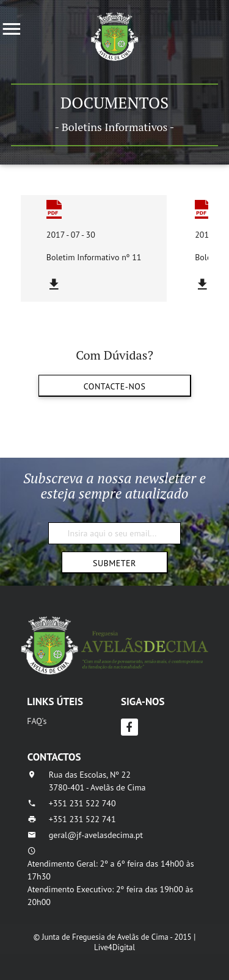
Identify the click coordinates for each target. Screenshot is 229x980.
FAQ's (37, 721)
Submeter (114, 563)
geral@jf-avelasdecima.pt (96, 835)
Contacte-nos (114, 386)
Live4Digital (114, 947)
